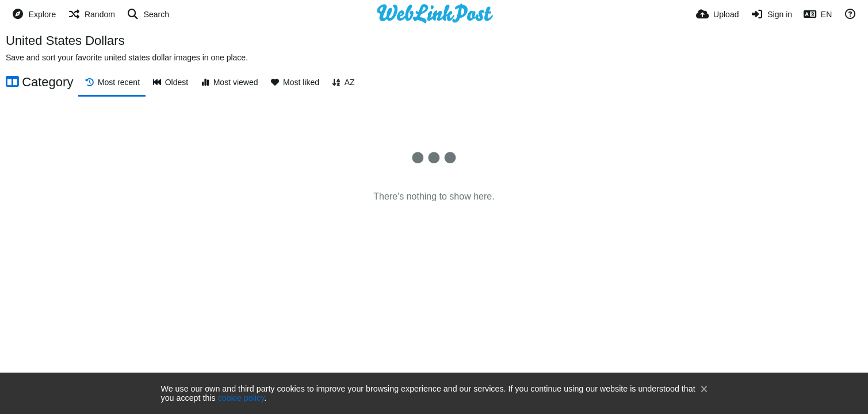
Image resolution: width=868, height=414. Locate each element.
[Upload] (717, 14)
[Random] (91, 14)
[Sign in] (771, 14)
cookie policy (241, 398)
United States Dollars (65, 41)
